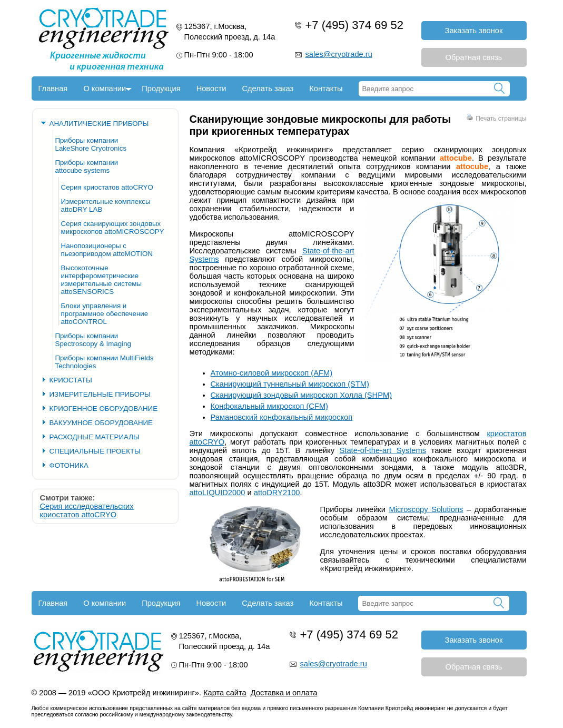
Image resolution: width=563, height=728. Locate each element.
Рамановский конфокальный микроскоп (282, 417)
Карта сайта (225, 693)
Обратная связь (474, 57)
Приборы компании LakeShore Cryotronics (91, 144)
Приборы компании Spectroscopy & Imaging (93, 340)
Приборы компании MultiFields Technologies (105, 362)
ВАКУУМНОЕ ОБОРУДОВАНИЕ (101, 423)
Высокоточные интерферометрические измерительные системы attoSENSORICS (102, 280)
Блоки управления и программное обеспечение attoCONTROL (105, 314)
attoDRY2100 (277, 493)
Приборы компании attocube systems (87, 166)
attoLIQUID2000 (218, 493)
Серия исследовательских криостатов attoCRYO (87, 510)
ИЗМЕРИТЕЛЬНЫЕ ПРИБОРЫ (100, 394)
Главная (53, 88)
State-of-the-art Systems (383, 450)
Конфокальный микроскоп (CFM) (270, 406)
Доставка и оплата (284, 693)
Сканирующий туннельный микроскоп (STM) (290, 384)
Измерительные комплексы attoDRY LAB (106, 205)
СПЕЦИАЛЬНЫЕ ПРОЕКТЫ (95, 451)
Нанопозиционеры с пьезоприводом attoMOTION (107, 250)
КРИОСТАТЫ (71, 380)
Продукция (161, 88)
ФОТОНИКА (69, 465)
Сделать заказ (268, 88)
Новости (211, 88)
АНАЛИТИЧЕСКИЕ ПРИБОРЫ (99, 124)
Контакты (326, 88)
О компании (105, 88)
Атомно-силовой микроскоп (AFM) (272, 373)
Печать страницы (496, 119)
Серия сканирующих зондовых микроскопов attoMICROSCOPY (113, 228)
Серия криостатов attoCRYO (107, 187)
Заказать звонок (474, 31)
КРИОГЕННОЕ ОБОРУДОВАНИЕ (104, 409)
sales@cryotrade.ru (339, 54)
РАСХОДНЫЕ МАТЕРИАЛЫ (95, 437)
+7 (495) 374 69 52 (355, 25)
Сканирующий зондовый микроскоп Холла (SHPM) (302, 395)
